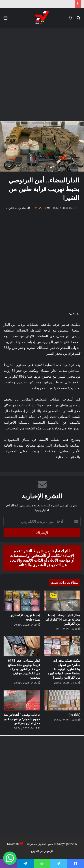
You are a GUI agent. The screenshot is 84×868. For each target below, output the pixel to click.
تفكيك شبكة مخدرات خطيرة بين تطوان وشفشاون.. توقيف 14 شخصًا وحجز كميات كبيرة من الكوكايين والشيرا (64, 669)
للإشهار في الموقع (42, 851)
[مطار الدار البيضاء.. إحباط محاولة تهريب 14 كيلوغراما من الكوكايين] (62, 601)
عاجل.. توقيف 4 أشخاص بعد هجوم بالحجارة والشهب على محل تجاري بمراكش (22, 719)
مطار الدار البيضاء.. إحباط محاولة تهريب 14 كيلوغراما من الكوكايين (63, 619)
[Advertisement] (42, 74)
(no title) (74, 715)
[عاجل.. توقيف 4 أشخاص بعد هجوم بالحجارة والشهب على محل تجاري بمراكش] (22, 700)
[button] (10, 858)
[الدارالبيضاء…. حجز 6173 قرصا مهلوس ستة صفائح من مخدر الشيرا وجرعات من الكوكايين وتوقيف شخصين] (22, 646)
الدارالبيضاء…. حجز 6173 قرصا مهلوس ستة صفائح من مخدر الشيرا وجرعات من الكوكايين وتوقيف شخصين (24, 669)
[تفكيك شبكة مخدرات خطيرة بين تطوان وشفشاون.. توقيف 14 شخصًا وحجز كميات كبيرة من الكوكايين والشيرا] (62, 646)
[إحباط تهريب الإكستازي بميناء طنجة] (22, 601)
